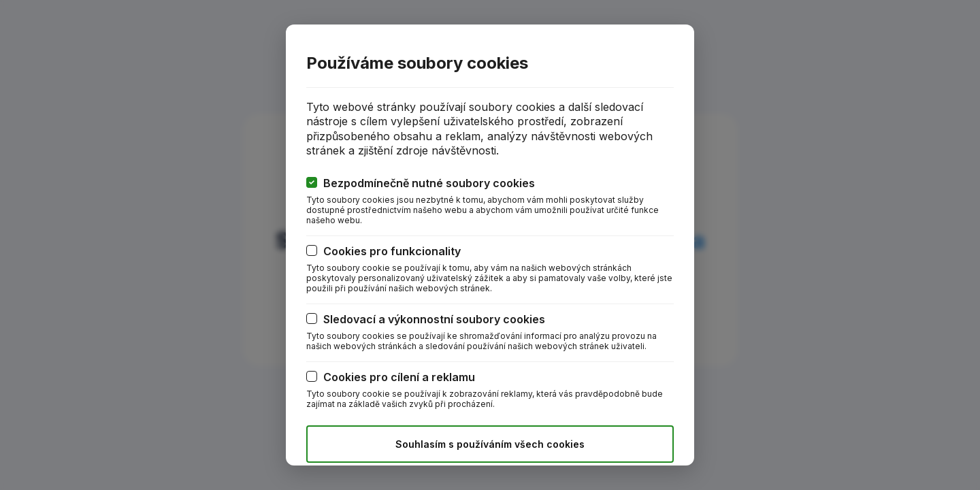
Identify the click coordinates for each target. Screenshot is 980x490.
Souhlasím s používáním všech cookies (490, 444)
